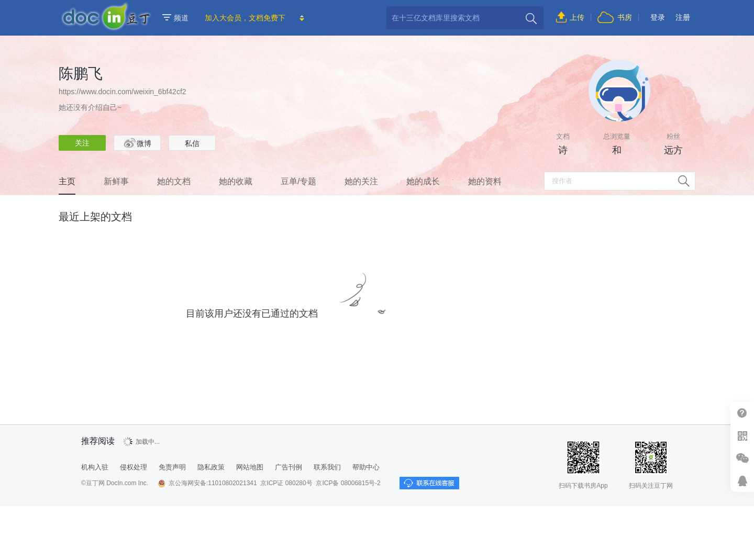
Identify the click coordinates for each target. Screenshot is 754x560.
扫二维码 (742, 436)
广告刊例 (289, 467)
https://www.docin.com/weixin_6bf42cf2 (123, 92)
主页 (67, 181)
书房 (625, 17)
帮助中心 (742, 413)
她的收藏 (236, 181)
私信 (192, 143)
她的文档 (174, 181)
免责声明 (172, 467)
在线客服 (742, 481)
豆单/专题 (298, 181)
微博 (137, 143)
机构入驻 (95, 467)
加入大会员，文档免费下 (245, 18)
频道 (175, 18)
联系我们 (327, 467)
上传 (577, 17)
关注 (82, 143)
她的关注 (361, 181)
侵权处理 (134, 467)
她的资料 (485, 181)
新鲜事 (116, 181)
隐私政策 (211, 467)
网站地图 (250, 467)
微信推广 (742, 458)
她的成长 (423, 181)
